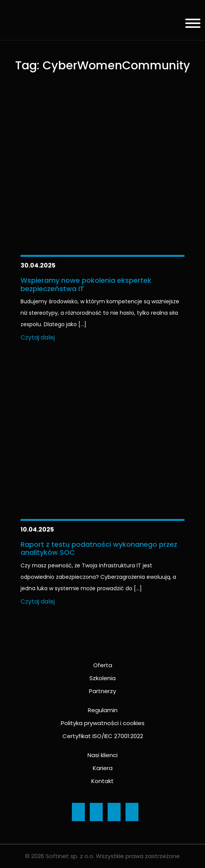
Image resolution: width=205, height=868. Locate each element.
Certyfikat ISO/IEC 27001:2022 (103, 736)
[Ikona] (78, 812)
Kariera (103, 768)
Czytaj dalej (38, 337)
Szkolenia (102, 678)
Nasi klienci (102, 755)
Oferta (103, 665)
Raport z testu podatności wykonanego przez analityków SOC (99, 549)
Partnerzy (102, 691)
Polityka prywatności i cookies (103, 723)
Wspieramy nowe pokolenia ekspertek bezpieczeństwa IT (86, 284)
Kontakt (102, 781)
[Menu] (190, 25)
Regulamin (103, 710)
